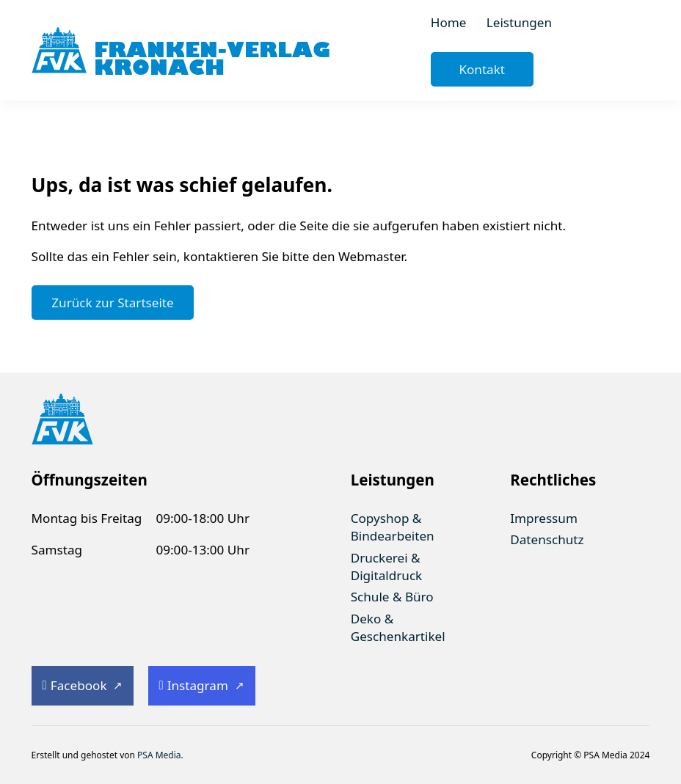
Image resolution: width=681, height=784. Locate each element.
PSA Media (159, 755)
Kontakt (482, 69)
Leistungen (519, 22)
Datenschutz (547, 539)
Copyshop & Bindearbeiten (393, 527)
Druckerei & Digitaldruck (387, 567)
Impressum (544, 518)
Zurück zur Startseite (112, 303)
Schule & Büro (392, 597)
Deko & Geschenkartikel (398, 627)
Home (449, 22)
